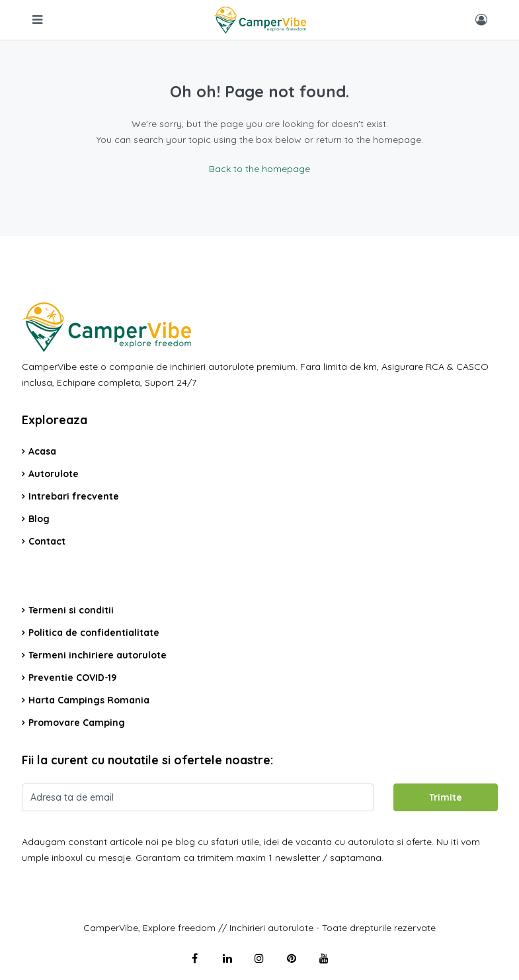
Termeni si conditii (71, 610)
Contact (47, 541)
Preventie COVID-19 (72, 678)
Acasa (42, 451)
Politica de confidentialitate (94, 633)
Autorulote (54, 474)
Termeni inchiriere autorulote (98, 655)
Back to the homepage (259, 169)
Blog (39, 519)
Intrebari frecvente (74, 496)
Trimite (446, 797)
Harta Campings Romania (89, 700)
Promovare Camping (77, 723)
